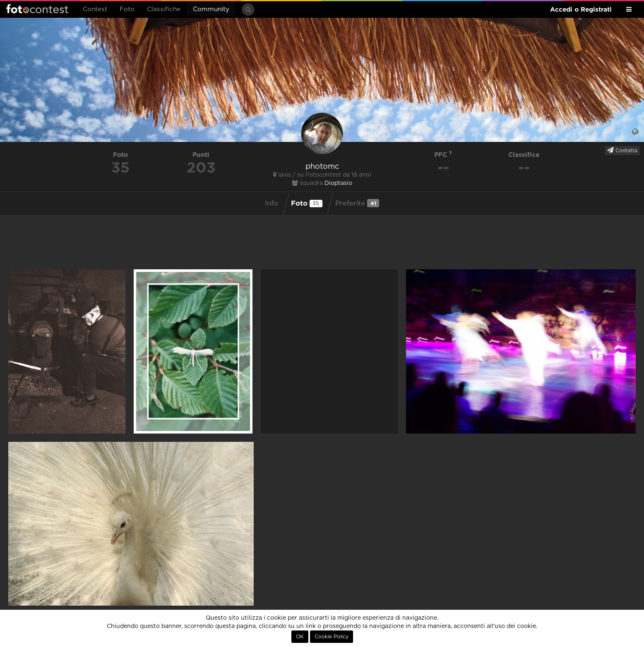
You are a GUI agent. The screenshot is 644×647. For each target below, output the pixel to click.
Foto (127, 9)
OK (300, 637)
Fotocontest (37, 9)
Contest (95, 9)
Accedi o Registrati (581, 9)
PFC (443, 155)
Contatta (622, 150)
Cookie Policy (332, 637)
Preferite (357, 203)
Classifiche (164, 9)
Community (211, 9)
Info (272, 204)
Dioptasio (338, 183)
